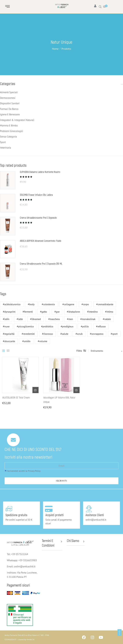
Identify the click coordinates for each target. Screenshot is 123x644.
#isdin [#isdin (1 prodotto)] (6, 319)
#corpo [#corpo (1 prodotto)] (85, 304)
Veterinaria (6, 148)
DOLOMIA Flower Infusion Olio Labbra (36, 195)
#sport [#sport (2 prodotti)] (114, 334)
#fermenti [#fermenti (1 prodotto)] (28, 312)
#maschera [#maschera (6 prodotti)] (54, 319)
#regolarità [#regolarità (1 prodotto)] (9, 334)
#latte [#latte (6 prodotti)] (20, 319)
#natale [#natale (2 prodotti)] (107, 319)
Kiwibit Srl (31, 639)
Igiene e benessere (10, 114)
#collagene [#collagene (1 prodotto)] (68, 304)
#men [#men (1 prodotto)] (70, 319)
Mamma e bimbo (9, 125)
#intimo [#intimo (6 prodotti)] (109, 312)
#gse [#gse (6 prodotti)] (57, 312)
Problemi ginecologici (11, 131)
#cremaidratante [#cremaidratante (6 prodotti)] (105, 304)
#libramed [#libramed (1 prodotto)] (35, 319)
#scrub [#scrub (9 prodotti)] (79, 334)
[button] (35, 390)
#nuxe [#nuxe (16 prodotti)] (6, 326)
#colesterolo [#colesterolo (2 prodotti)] (48, 304)
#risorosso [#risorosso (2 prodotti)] (48, 334)
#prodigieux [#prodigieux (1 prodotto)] (67, 326)
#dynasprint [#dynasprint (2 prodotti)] (9, 312)
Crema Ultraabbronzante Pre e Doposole (38, 218)
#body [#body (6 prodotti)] (31, 304)
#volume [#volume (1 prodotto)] (42, 341)
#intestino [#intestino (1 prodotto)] (92, 312)
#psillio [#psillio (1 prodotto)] (85, 326)
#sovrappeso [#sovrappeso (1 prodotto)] (97, 334)
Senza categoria (8, 137)
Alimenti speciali (9, 92)
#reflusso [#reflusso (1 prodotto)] (101, 326)
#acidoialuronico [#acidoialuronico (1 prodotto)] (12, 304)
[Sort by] (105, 351)
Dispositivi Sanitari (10, 103)
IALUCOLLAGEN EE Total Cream (16, 398)
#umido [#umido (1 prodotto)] (26, 341)
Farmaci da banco (9, 109)
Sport (3, 142)
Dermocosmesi (8, 98)
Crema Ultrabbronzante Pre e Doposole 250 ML (41, 264)
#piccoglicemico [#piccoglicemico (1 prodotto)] (25, 326)
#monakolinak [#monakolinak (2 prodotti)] (88, 319)
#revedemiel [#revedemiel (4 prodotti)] (28, 334)
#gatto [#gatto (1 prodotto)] (44, 312)
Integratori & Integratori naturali (17, 120)
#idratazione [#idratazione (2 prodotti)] (73, 312)
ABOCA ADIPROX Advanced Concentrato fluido (41, 241)
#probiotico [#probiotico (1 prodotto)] (47, 326)
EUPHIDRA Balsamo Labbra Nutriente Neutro (40, 172)
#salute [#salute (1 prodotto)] (64, 334)
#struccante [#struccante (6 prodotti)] (9, 341)
